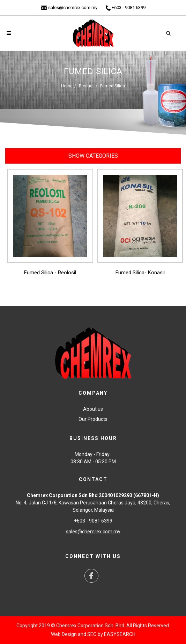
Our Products (93, 419)
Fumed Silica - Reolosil (50, 273)
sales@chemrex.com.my (73, 7)
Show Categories (93, 156)
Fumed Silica (113, 86)
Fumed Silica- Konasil (140, 273)
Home (67, 86)
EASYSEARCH (120, 634)
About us (93, 409)
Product (86, 86)
